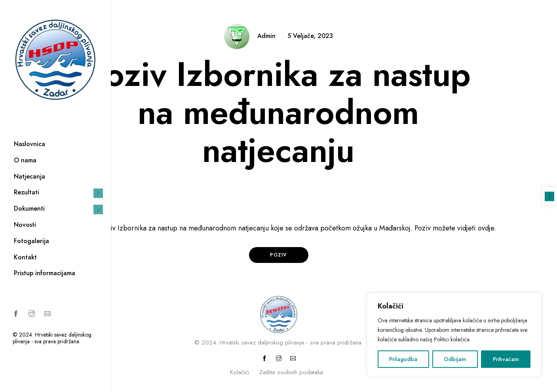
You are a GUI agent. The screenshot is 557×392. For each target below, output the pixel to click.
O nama (25, 160)
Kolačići (240, 372)
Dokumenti (29, 208)
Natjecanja (29, 176)
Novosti (25, 225)
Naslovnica (29, 144)
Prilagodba (403, 359)
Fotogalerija (31, 241)
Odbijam (455, 359)
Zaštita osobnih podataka (291, 372)
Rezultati (27, 192)
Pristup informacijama (45, 273)
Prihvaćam (506, 359)
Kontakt (25, 257)
